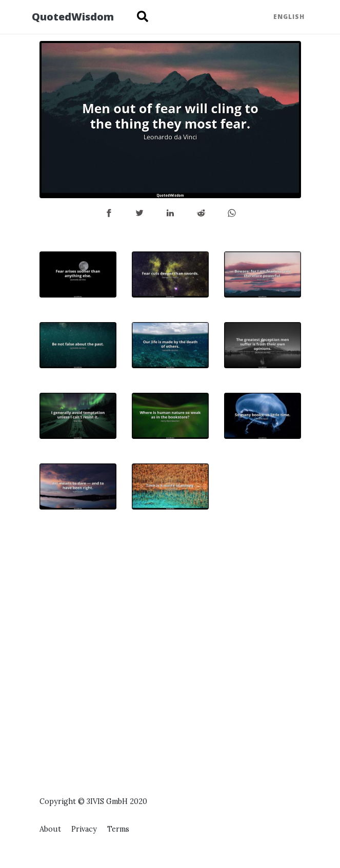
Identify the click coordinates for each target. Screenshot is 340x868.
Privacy (84, 829)
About (50, 829)
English (289, 17)
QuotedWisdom (73, 17)
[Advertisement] (263, 617)
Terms (118, 829)
